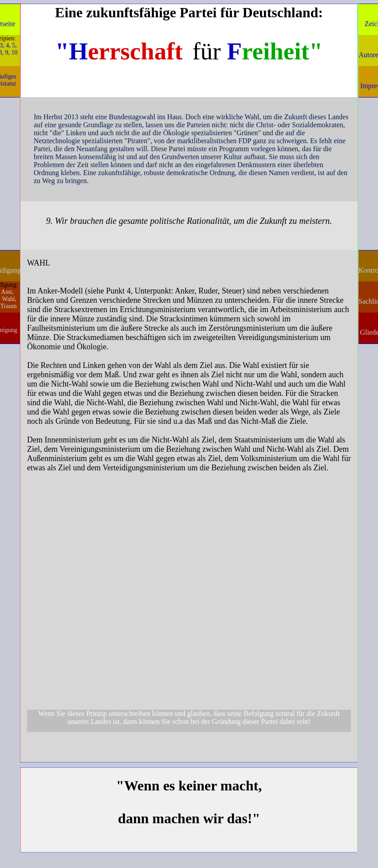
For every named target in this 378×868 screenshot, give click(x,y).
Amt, (7, 292)
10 (15, 53)
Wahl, (9, 299)
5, (14, 45)
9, (8, 53)
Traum (9, 306)
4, (8, 45)
